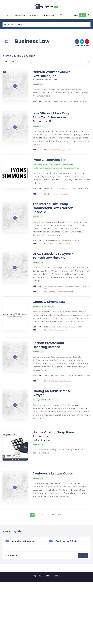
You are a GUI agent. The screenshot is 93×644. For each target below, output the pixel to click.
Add (82, 15)
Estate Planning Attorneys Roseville (57, 262)
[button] (88, 15)
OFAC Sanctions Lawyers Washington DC (59, 316)
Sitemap (57, 637)
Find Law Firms (45, 637)
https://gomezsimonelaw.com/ (55, 361)
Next (59, 577)
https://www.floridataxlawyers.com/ (57, 156)
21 (53, 577)
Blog (34, 637)
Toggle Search (14, 24)
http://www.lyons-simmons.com (56, 206)
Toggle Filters (10, 62)
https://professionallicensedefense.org (58, 418)
